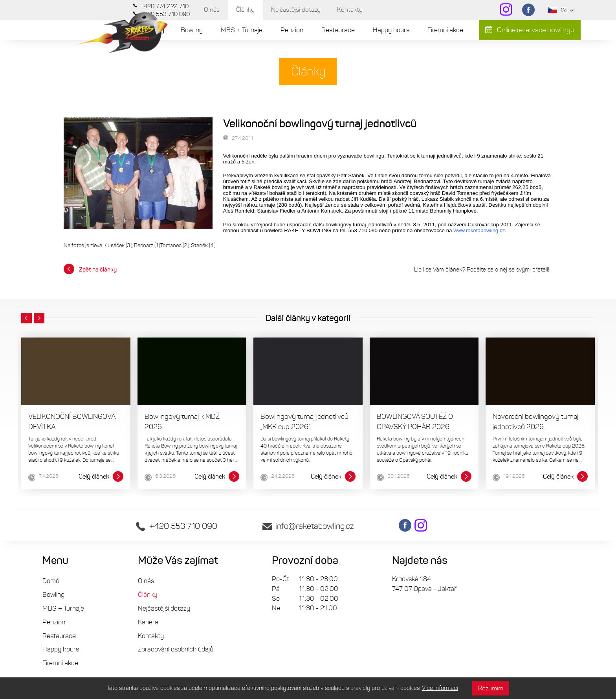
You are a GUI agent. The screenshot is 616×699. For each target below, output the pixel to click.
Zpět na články (90, 269)
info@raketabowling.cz (308, 526)
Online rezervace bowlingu (530, 30)
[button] (27, 318)
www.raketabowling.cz (479, 230)
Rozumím (491, 688)
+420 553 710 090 (177, 526)
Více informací (440, 688)
